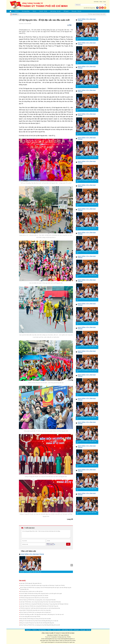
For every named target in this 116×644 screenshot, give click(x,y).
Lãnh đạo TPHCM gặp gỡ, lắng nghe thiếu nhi (31, 572)
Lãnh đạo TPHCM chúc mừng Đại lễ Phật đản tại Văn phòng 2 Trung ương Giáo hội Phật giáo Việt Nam (44, 604)
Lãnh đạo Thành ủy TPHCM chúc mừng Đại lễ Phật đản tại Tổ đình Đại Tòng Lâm (39, 606)
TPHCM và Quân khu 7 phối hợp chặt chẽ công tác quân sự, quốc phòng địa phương (40, 608)
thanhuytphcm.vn (52, 642)
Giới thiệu (96, 2)
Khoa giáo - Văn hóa (76, 11)
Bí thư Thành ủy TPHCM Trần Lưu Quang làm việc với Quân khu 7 (36, 612)
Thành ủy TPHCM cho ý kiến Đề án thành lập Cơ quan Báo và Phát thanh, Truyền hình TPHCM (42, 585)
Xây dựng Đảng (26, 11)
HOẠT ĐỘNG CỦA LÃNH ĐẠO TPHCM (32, 554)
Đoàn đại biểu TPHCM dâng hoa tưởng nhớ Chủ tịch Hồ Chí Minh (35, 619)
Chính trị (17, 11)
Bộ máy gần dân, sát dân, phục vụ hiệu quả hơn (31, 591)
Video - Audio (103, 2)
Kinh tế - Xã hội (43, 11)
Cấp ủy (34, 11)
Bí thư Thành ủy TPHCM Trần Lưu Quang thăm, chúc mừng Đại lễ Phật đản (38, 600)
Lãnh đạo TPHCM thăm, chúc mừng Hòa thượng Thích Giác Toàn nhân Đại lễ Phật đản (40, 602)
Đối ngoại (66, 11)
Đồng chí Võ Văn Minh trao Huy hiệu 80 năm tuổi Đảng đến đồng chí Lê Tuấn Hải (39, 621)
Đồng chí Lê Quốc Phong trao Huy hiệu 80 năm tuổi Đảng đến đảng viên (37, 623)
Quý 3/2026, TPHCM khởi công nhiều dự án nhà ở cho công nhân (35, 610)
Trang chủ (28, 630)
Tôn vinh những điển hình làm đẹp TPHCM (30, 617)
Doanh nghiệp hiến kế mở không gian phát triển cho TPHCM (34, 596)
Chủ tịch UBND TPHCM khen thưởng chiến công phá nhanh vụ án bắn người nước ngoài (41, 594)
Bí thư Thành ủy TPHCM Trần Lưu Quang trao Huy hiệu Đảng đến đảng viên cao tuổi (40, 625)
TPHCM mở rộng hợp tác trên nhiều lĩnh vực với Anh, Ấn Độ (34, 598)
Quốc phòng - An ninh (55, 11)
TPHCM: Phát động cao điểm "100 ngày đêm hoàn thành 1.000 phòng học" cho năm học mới (42, 614)
